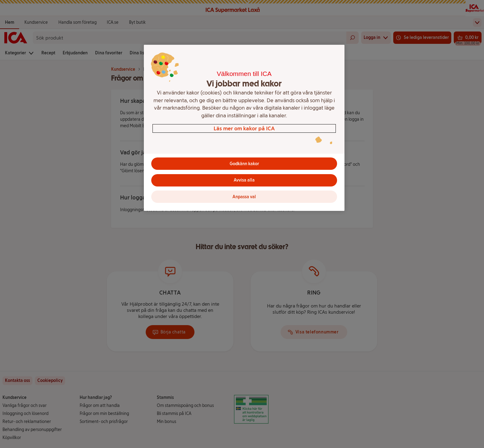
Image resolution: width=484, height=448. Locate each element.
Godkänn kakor (244, 164)
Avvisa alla (244, 180)
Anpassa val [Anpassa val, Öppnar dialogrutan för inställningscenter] (244, 197)
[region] (244, 128)
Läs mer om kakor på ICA (244, 128)
